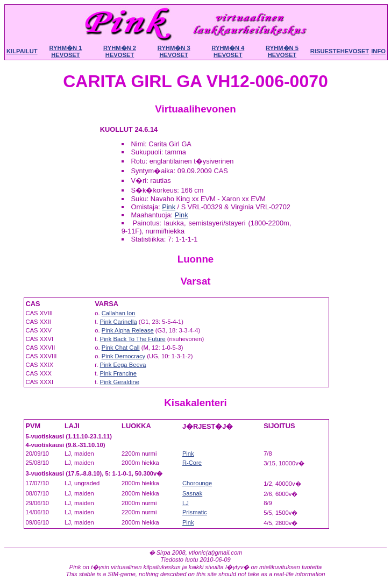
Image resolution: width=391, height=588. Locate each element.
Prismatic (195, 512)
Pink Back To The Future (133, 339)
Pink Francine (118, 373)
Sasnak (192, 493)
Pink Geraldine (120, 382)
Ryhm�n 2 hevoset (120, 51)
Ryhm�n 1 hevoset (65, 51)
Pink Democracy (123, 356)
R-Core (192, 463)
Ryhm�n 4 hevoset (228, 51)
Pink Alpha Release (128, 330)
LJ (186, 503)
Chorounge (197, 483)
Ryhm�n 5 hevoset (282, 51)
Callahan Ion (119, 313)
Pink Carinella (119, 322)
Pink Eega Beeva (123, 365)
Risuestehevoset (340, 51)
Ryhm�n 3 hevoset (174, 51)
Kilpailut (22, 51)
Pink (169, 207)
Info (378, 51)
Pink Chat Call (121, 348)
